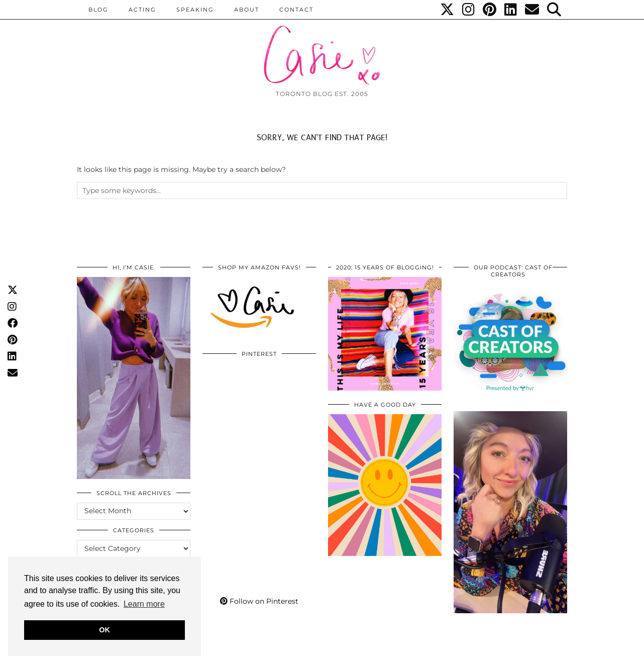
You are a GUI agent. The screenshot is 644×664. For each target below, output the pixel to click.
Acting (142, 10)
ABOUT (247, 10)
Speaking (195, 10)
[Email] (532, 10)
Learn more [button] (144, 604)
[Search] (555, 10)
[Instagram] (469, 10)
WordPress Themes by (513, 653)
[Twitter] (448, 10)
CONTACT (296, 10)
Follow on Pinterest (259, 601)
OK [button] (104, 630)
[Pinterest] (490, 10)
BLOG (98, 10)
